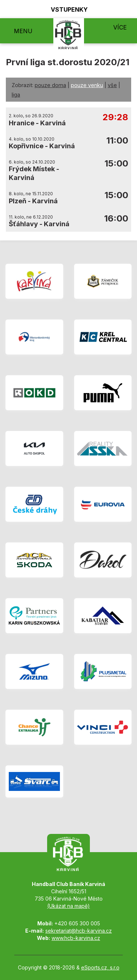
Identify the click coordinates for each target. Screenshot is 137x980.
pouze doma (50, 85)
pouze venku (87, 85)
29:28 (115, 117)
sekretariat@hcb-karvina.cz (79, 931)
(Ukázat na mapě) (68, 906)
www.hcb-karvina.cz (76, 938)
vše (112, 85)
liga (16, 95)
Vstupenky (65, 9)
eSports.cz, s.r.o (100, 967)
